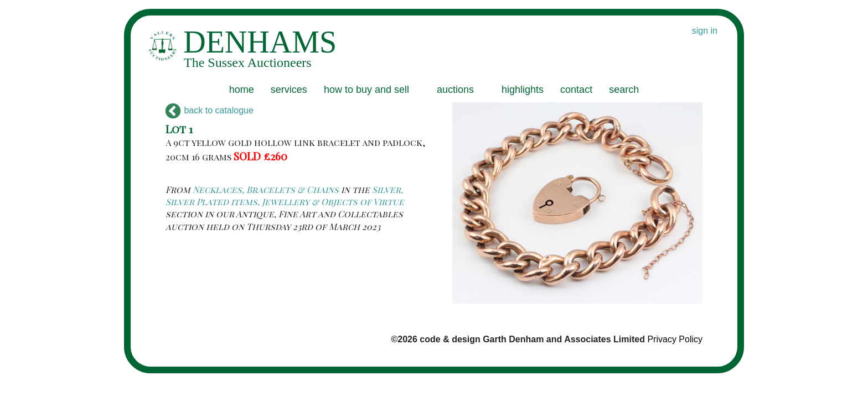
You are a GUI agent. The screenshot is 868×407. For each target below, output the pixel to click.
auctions (455, 90)
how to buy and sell (366, 90)
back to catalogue (210, 110)
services (289, 90)
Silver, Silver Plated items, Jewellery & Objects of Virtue (285, 195)
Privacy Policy (675, 339)
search (624, 90)
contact (576, 90)
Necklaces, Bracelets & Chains (266, 189)
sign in (705, 31)
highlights (523, 90)
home (242, 90)
